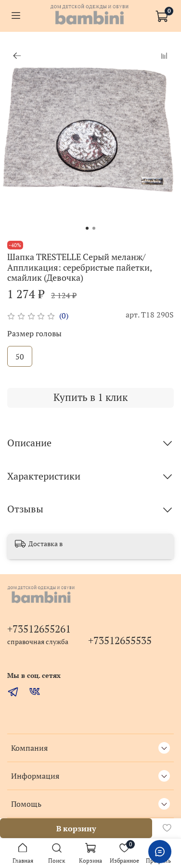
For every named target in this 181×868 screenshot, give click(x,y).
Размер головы (34, 334)
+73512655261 (39, 629)
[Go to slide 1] (87, 228)
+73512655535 (120, 640)
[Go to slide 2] (94, 228)
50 (20, 357)
